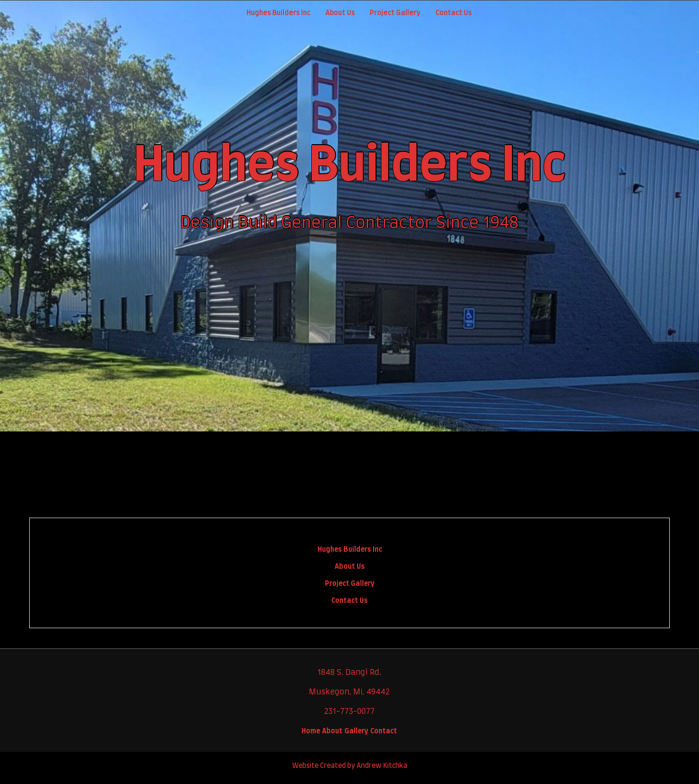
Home (311, 731)
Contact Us (453, 13)
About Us (340, 13)
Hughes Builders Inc (350, 550)
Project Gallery (395, 13)
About (332, 731)
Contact (384, 731)
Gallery (356, 731)
